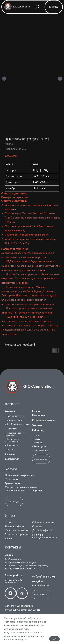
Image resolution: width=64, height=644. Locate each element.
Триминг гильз (13, 483)
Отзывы (37, 526)
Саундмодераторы (44, 420)
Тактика (37, 425)
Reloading (38, 430)
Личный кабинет (15, 526)
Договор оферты (42, 530)
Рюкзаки (10, 454)
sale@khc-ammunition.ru (41, 583)
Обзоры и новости (43, 522)
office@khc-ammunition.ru (22, 610)
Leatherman (12, 459)
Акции (8, 538)
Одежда (10, 411)
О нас (9, 522)
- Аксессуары (39, 446)
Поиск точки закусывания (20, 475)
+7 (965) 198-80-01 (44, 577)
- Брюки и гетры (13, 420)
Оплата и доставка (16, 530)
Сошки (36, 411)
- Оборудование (40, 450)
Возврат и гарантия (17, 534)
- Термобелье (12, 429)
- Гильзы (36, 439)
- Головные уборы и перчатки (15, 434)
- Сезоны (10, 450)
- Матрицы (38, 443)
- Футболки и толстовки (17, 424)
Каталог (12, 404)
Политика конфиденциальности (45, 536)
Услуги (11, 469)
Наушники (38, 415)
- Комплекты (12, 445)
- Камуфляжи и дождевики (12, 440)
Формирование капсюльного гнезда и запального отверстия (23, 489)
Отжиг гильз (12, 479)
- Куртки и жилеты (15, 416)
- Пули (35, 435)
